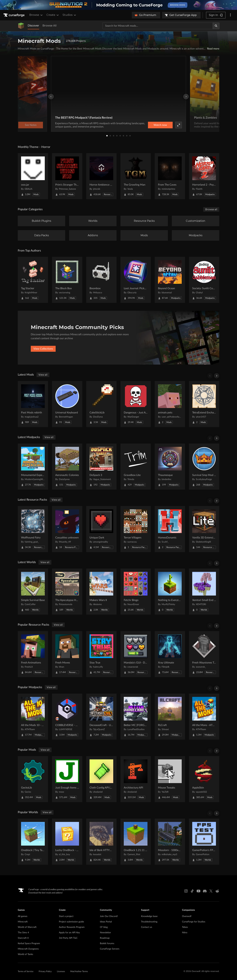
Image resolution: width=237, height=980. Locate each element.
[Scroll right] (217, 376)
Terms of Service (26, 972)
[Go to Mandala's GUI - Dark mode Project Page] (136, 654)
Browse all (211, 209)
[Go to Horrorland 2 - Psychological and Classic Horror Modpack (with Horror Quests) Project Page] (204, 176)
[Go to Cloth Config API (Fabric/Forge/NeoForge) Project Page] (101, 779)
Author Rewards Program (72, 927)
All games (23, 916)
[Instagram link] (186, 891)
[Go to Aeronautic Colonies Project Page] (67, 467)
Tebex (185, 927)
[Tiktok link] (192, 891)
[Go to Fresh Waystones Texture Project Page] (204, 654)
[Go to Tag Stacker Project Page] (33, 280)
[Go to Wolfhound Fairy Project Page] (33, 529)
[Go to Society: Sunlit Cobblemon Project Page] (204, 280)
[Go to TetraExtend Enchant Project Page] (204, 404)
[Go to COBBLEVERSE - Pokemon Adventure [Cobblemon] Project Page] (67, 717)
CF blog (104, 927)
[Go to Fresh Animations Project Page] (33, 654)
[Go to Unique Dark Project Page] (101, 529)
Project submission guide (71, 922)
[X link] (211, 891)
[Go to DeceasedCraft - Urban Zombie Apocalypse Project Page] (101, 717)
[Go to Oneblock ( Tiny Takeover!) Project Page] (33, 842)
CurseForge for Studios (194, 922)
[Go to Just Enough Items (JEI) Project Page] (67, 779)
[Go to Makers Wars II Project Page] (101, 592)
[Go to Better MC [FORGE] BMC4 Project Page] (136, 717)
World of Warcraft (27, 927)
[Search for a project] (158, 26)
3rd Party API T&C (68, 938)
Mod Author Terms (79, 972)
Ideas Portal (106, 922)
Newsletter (105, 933)
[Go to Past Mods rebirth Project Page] (33, 404)
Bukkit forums (107, 943)
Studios (70, 15)
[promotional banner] (118, 5)
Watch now (160, 125)
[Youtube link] (198, 891)
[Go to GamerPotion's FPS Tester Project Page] (204, 842)
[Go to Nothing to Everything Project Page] (170, 592)
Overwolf (187, 916)
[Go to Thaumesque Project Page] (170, 467)
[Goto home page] (14, 15)
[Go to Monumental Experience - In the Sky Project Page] (33, 467)
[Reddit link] (217, 891)
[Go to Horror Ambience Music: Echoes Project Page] (101, 176)
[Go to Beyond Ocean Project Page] (170, 280)
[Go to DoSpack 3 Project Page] (101, 467)
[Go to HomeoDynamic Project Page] (170, 529)
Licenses (61, 972)
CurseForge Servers (110, 949)
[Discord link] (205, 891)
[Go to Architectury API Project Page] (136, 779)
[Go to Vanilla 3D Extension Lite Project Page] (204, 529)
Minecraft (23, 922)
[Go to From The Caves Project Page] (170, 176)
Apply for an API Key (69, 933)
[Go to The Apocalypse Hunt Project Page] (67, 592)
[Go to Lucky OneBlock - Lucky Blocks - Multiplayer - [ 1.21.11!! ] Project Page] (67, 842)
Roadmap (105, 938)
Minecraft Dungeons (28, 949)
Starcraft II (23, 938)
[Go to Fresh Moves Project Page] (67, 654)
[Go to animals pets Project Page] (170, 404)
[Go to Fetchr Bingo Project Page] (136, 592)
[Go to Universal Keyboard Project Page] (67, 404)
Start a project (66, 916)
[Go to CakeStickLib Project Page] (101, 404)
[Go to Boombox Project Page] (101, 280)
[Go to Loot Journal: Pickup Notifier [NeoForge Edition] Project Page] (136, 280)
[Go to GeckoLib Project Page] (33, 779)
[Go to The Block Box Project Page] (67, 280)
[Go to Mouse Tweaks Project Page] (170, 779)
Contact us (147, 927)
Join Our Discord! (109, 916)
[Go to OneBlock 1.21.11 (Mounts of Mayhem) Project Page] (136, 842)
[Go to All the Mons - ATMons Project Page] (204, 717)
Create (53, 15)
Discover (33, 26)
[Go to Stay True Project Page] (101, 654)
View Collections (43, 349)
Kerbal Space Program (29, 943)
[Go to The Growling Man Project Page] (136, 176)
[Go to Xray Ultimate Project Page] (170, 654)
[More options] (230, 15)
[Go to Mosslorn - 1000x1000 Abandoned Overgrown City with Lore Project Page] (170, 842)
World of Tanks (25, 954)
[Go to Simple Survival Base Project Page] (33, 592)
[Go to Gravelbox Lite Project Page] (136, 467)
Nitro (185, 933)
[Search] (216, 26)
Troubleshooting (149, 922)
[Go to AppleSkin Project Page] (204, 779)
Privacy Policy (45, 972)
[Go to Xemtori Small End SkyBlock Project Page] (204, 592)
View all (43, 375)
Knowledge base (149, 916)
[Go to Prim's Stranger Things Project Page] (67, 176)
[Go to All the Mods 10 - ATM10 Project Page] (33, 717)
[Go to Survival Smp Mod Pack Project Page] (204, 467)
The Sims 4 (23, 933)
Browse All (49, 26)
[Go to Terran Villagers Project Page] (136, 529)
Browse (36, 15)
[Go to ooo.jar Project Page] (33, 176)
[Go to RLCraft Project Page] (170, 717)
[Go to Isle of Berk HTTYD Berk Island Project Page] (101, 842)
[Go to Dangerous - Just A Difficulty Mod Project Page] (136, 404)
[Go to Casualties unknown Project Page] (67, 529)
